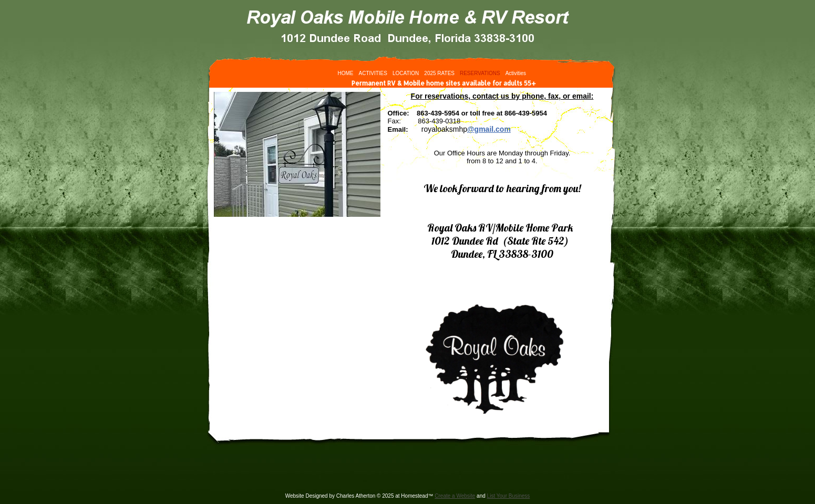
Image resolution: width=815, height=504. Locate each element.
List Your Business (509, 496)
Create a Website (455, 496)
